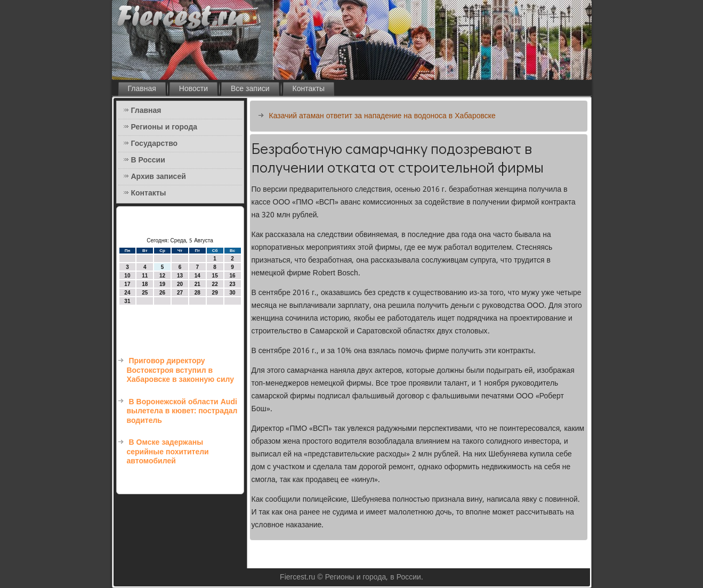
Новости (193, 89)
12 (162, 276)
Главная (142, 89)
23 (232, 284)
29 (215, 293)
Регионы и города (164, 127)
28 (197, 293)
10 (127, 276)
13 (180, 276)
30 (232, 293)
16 (232, 276)
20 (180, 284)
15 (215, 276)
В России (148, 160)
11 (145, 276)
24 (127, 293)
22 (215, 284)
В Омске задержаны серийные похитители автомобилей (168, 452)
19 (162, 284)
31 (127, 301)
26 (162, 293)
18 (145, 284)
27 (180, 293)
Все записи (250, 89)
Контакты (309, 89)
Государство (155, 144)
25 (145, 293)
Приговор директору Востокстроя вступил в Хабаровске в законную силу (181, 370)
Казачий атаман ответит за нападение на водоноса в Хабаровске (382, 116)
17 (127, 284)
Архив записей (159, 177)
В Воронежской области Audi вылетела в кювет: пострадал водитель (182, 411)
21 (197, 284)
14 (197, 276)
